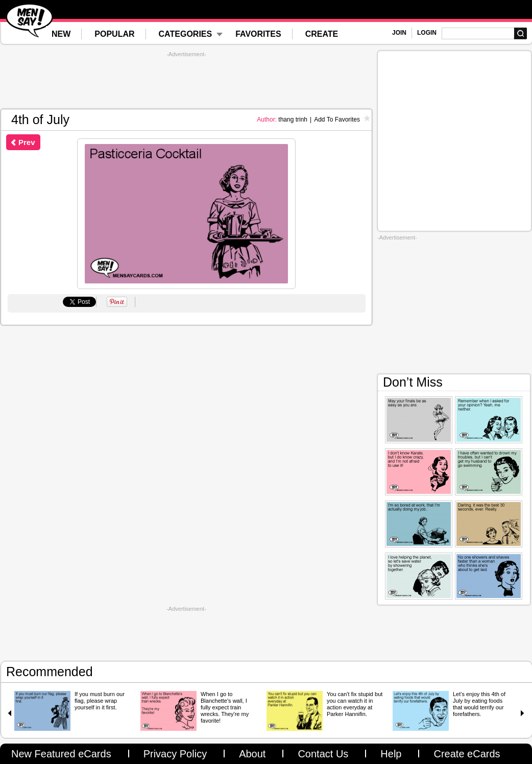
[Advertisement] (186, 81)
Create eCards (467, 754)
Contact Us (323, 754)
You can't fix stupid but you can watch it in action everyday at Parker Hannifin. (355, 704)
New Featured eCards (61, 754)
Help (391, 754)
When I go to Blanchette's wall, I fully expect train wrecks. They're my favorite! (225, 707)
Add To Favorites (337, 120)
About (252, 754)
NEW (61, 34)
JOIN (399, 33)
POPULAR (114, 34)
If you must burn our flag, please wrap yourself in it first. (100, 701)
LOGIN (427, 33)
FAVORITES (258, 34)
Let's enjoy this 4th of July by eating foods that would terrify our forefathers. (479, 704)
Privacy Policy (175, 754)
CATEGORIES (186, 34)
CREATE (322, 34)
